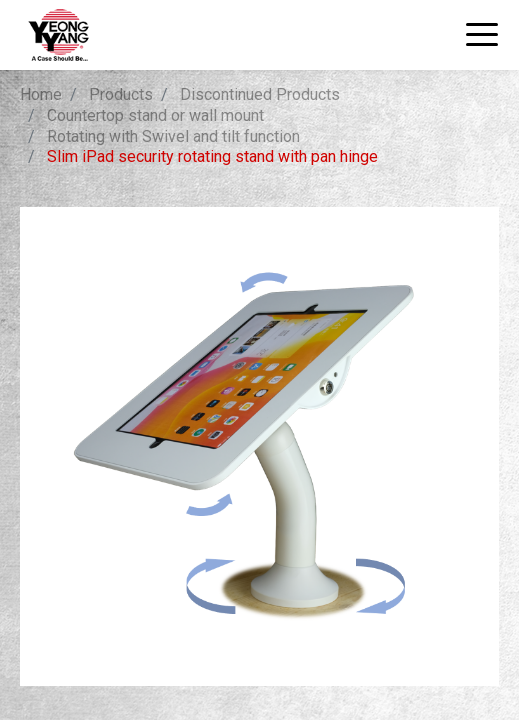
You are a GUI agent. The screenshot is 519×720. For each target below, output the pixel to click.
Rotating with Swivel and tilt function (173, 136)
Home (41, 94)
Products (121, 94)
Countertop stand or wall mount (155, 115)
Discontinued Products (260, 94)
